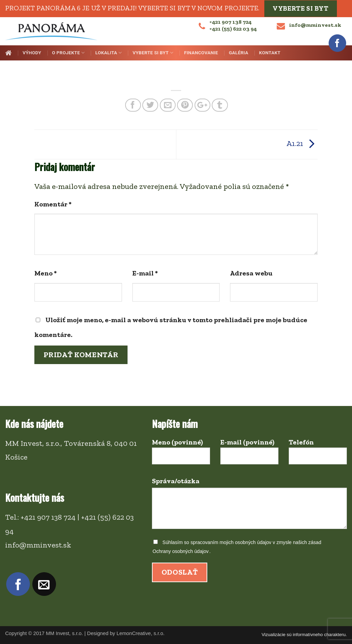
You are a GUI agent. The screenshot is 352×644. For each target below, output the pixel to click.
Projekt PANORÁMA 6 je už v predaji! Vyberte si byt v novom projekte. (132, 8)
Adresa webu (251, 273)
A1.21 (302, 143)
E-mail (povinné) (249, 455)
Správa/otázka (249, 506)
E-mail (145, 273)
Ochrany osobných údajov (181, 551)
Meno (46, 273)
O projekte (68, 53)
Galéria (239, 53)
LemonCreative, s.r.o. (141, 633)
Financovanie (201, 53)
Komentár (53, 204)
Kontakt (270, 53)
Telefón (318, 455)
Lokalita (108, 53)
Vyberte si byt (300, 8)
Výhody (32, 53)
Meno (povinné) (181, 455)
